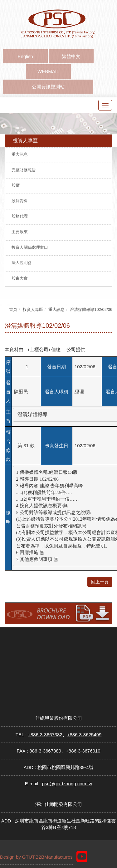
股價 (16, 185)
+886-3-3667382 (45, 735)
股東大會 (20, 278)
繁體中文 (71, 56)
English (25, 56)
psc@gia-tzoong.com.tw (67, 784)
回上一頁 (100, 582)
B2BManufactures (54, 857)
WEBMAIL (48, 71)
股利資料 (20, 201)
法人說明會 (22, 263)
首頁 (13, 309)
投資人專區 (33, 309)
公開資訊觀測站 (48, 87)
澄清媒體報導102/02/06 (91, 309)
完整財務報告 (24, 170)
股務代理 (20, 216)
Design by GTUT (17, 857)
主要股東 (20, 232)
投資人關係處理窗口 (30, 247)
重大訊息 (20, 154)
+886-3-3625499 (84, 735)
